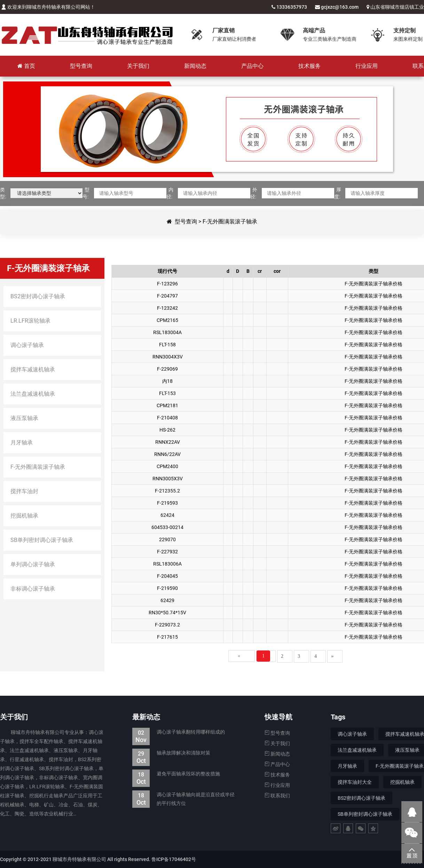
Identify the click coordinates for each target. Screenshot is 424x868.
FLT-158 (167, 345)
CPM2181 (167, 405)
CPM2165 (167, 320)
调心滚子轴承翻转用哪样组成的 (179, 732)
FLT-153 (167, 393)
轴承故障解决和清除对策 (171, 753)
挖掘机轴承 (402, 782)
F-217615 (167, 637)
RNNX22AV (168, 442)
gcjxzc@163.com (340, 7)
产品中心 (277, 764)
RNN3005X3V (168, 479)
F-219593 (167, 503)
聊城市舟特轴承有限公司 (87, 35)
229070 (167, 539)
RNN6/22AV (167, 454)
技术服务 (277, 775)
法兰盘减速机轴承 (357, 750)
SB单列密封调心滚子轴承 (365, 814)
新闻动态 (277, 754)
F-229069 (167, 369)
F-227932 (167, 552)
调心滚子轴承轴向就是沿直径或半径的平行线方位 (183, 799)
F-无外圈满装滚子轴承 (230, 222)
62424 (167, 515)
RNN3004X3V (168, 357)
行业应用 (277, 785)
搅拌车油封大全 (355, 782)
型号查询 (186, 222)
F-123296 (167, 284)
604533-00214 (167, 527)
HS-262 (167, 430)
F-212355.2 (167, 491)
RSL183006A (167, 564)
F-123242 (167, 308)
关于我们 (277, 743)
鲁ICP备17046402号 (174, 859)
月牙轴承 (347, 766)
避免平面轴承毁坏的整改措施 (176, 774)
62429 (167, 600)
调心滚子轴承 (352, 734)
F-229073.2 (167, 625)
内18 (167, 381)
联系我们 (277, 796)
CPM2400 (167, 466)
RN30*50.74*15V (167, 613)
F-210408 (167, 418)
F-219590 (167, 588)
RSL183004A (167, 332)
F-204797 (167, 296)
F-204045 (167, 576)
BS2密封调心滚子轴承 (362, 798)
